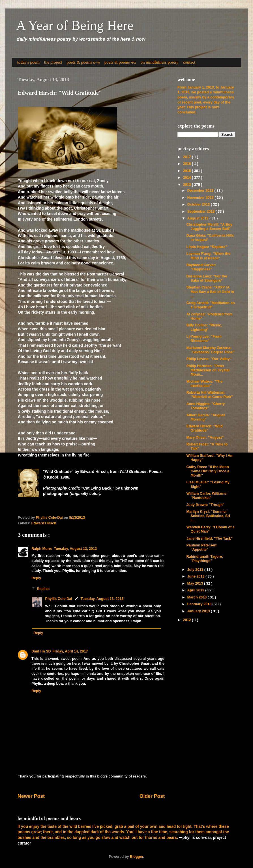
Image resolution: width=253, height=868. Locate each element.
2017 (187, 157)
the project (53, 62)
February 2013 (200, 604)
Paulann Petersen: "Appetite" (202, 547)
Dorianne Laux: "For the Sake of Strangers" (207, 278)
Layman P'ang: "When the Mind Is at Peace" (208, 256)
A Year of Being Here (75, 25)
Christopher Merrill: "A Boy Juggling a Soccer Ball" (209, 227)
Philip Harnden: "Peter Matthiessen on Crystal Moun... (208, 370)
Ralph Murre (42, 549)
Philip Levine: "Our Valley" (209, 359)
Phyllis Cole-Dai (59, 599)
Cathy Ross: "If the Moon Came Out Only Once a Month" (208, 471)
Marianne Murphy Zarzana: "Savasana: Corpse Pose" (210, 350)
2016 (187, 164)
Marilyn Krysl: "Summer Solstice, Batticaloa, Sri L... (208, 516)
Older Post (152, 796)
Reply (36, 578)
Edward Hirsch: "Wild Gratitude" (204, 428)
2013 (187, 185)
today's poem (28, 62)
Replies (43, 589)
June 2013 (196, 576)
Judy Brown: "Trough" (205, 505)
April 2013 (196, 590)
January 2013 (199, 611)
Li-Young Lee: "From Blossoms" (204, 339)
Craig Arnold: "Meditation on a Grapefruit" (210, 305)
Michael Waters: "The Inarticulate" (204, 384)
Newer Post (31, 796)
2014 (187, 178)
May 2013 (196, 583)
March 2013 (198, 597)
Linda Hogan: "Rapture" (206, 247)
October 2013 (199, 204)
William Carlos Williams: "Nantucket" (207, 496)
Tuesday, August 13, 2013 (75, 549)
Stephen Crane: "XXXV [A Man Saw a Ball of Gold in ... (210, 292)
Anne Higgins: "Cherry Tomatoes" (205, 406)
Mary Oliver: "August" (205, 438)
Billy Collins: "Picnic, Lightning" (204, 327)
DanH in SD (41, 651)
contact (189, 62)
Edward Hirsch (44, 523)
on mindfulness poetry (160, 62)
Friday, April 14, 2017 (70, 651)
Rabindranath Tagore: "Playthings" (205, 559)
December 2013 (201, 191)
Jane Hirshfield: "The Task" (209, 539)
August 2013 (198, 218)
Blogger (137, 857)
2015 (187, 171)
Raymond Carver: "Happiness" (201, 267)
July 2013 (196, 570)
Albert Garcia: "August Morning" (205, 417)
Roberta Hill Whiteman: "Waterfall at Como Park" (209, 395)
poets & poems (83, 62)
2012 (187, 620)
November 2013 (201, 198)
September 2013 (201, 212)
